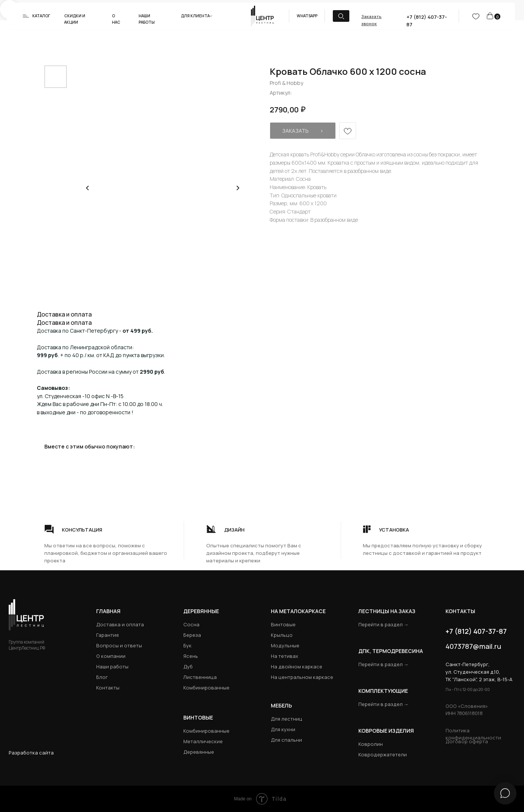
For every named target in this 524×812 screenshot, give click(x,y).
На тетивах (285, 656)
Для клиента (195, 16)
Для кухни (283, 729)
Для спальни (286, 740)
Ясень (191, 656)
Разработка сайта (31, 753)
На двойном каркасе (297, 667)
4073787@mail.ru (473, 646)
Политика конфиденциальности (473, 734)
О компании (111, 656)
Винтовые (283, 624)
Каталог (41, 16)
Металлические (203, 741)
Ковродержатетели (383, 754)
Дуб (188, 667)
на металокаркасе (298, 611)
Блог (102, 677)
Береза (192, 635)
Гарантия (107, 635)
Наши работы (112, 667)
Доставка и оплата (120, 624)
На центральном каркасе (302, 677)
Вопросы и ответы (119, 645)
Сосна (191, 624)
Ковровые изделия (386, 731)
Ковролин (371, 744)
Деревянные (201, 611)
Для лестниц (287, 719)
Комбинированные (206, 688)
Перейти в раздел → (384, 624)
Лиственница (200, 677)
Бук (187, 645)
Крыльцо (282, 635)
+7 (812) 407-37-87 (476, 631)
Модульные (285, 645)
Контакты (108, 688)
